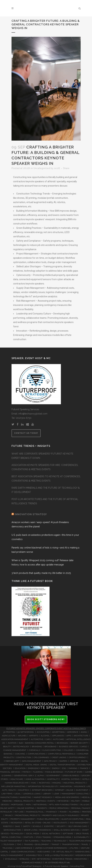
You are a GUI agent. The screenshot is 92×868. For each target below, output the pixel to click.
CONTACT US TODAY (26, 433)
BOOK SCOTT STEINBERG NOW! (46, 719)
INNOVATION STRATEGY (31, 514)
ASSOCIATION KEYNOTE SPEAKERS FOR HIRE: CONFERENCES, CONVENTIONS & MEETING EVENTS (45, 467)
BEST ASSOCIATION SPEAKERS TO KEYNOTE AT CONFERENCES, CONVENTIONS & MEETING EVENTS (46, 479)
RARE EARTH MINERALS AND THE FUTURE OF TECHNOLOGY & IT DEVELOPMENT (46, 490)
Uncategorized (42, 168)
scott (57, 168)
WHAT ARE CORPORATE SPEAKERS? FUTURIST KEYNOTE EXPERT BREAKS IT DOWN (42, 456)
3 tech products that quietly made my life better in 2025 (41, 573)
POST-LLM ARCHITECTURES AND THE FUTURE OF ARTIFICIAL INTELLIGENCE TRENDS (45, 501)
